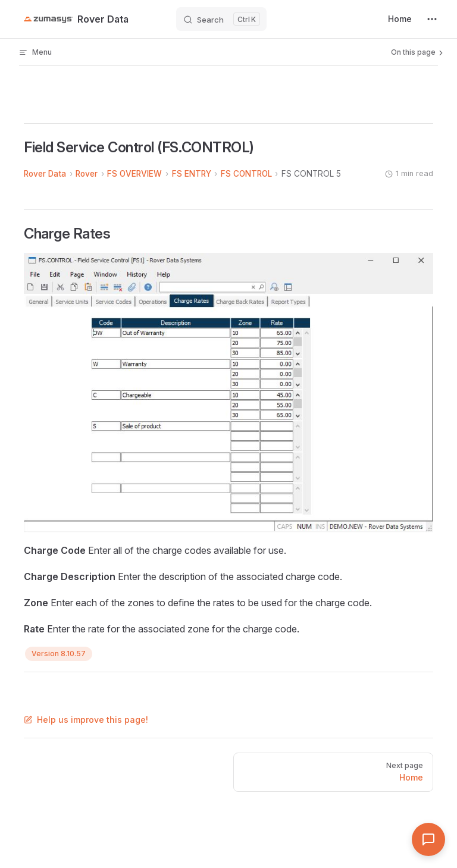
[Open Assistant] (428, 839)
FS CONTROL (246, 174)
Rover (87, 174)
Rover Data (45, 174)
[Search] (221, 19)
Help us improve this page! (86, 720)
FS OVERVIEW (134, 174)
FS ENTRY (192, 174)
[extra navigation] (432, 19)
